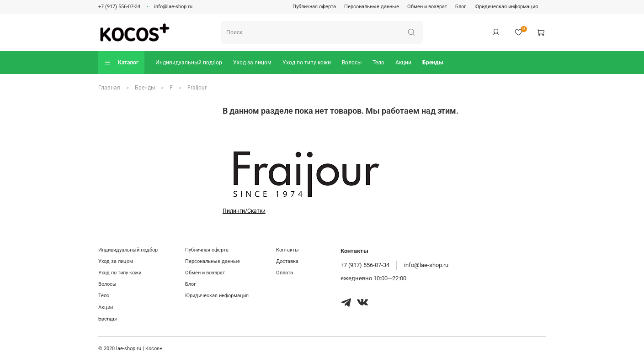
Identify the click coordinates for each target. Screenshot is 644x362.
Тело (378, 63)
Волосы (352, 63)
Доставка (287, 261)
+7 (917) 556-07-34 (119, 7)
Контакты (287, 250)
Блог (461, 7)
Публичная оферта (314, 7)
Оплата (285, 273)
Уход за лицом (252, 63)
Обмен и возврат (427, 7)
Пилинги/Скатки (244, 211)
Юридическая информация (506, 7)
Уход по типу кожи (307, 63)
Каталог (121, 62)
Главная (109, 88)
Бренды (433, 63)
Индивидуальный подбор (189, 63)
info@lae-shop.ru (173, 7)
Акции (403, 63)
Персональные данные (372, 7)
